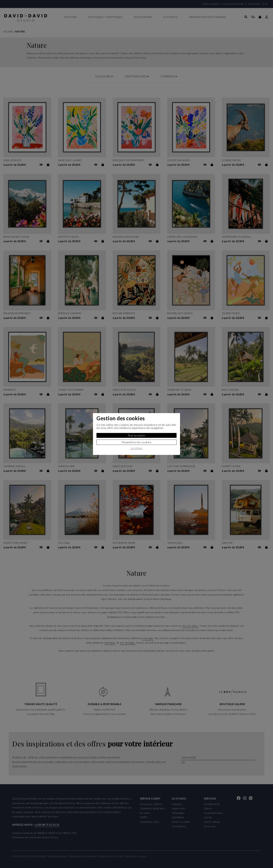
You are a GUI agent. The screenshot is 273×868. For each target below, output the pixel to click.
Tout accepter (137, 435)
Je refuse (137, 448)
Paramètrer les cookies (136, 442)
